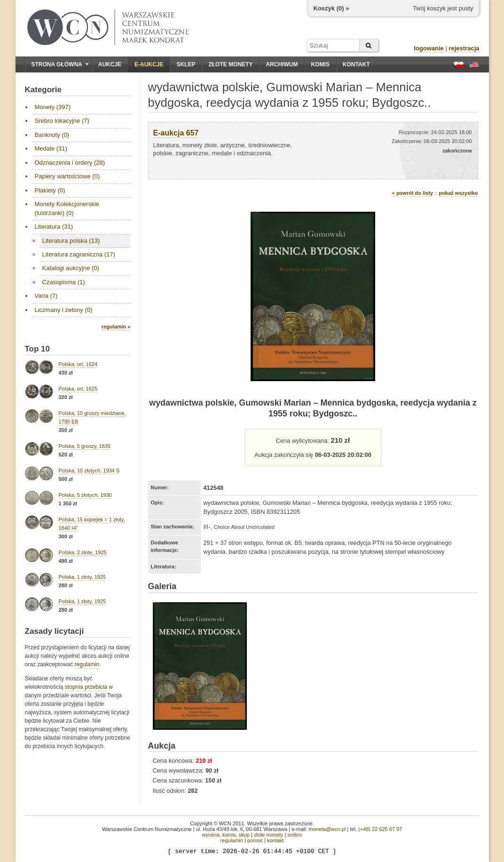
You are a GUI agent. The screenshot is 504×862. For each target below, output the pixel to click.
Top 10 (38, 349)
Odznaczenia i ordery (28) (70, 163)
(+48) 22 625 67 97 (380, 829)
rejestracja (464, 48)
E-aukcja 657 (176, 133)
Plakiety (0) (50, 190)
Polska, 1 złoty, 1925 (83, 577)
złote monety (268, 835)
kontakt (275, 840)
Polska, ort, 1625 (78, 389)
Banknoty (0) (52, 135)
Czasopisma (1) (64, 282)
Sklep (186, 64)
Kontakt (356, 64)
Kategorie (43, 90)
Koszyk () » (331, 8)
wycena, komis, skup (225, 835)
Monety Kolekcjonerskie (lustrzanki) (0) (67, 208)
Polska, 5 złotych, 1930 (85, 495)
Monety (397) (53, 107)
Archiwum (282, 64)
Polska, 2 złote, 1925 (83, 552)
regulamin (87, 664)
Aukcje (110, 64)
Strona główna (60, 64)
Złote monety (230, 64)
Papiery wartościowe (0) (67, 176)
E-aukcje (149, 64)
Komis (320, 64)
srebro (295, 835)
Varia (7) (46, 296)
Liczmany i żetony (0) (64, 310)
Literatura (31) (54, 227)
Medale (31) (51, 148)
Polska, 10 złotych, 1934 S (89, 471)
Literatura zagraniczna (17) (79, 254)
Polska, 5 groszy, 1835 (85, 446)
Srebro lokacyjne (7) (62, 121)
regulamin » (116, 327)
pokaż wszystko (458, 193)
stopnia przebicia (86, 687)
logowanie (429, 48)
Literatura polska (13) (71, 241)
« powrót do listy (413, 193)
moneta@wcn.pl (327, 829)
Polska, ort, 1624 (78, 364)
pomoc (255, 840)
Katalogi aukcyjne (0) (71, 268)
